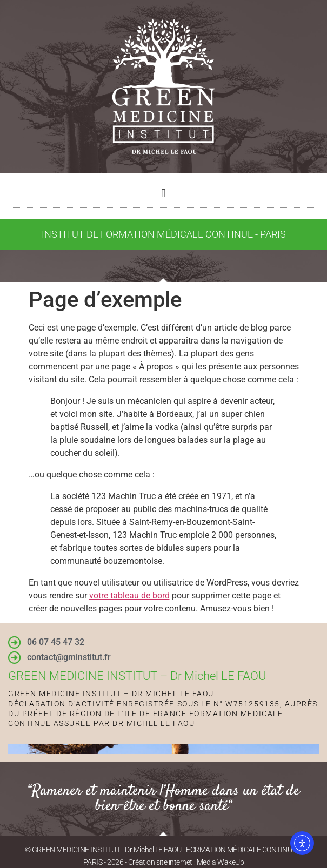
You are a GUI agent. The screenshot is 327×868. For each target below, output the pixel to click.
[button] (163, 193)
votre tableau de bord (129, 596)
